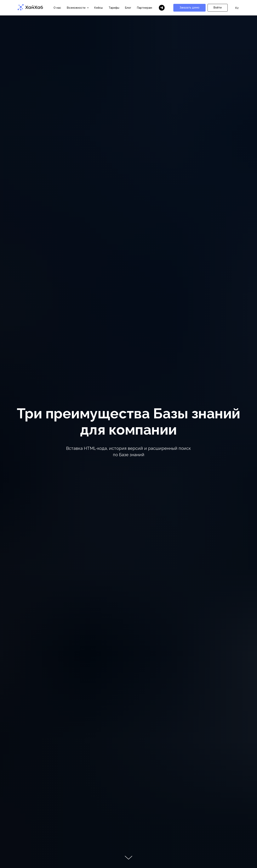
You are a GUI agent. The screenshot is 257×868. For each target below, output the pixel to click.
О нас (57, 8)
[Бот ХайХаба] (162, 8)
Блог (128, 8)
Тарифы (114, 8)
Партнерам (145, 8)
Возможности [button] (77, 8)
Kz (237, 8)
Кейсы (99, 8)
